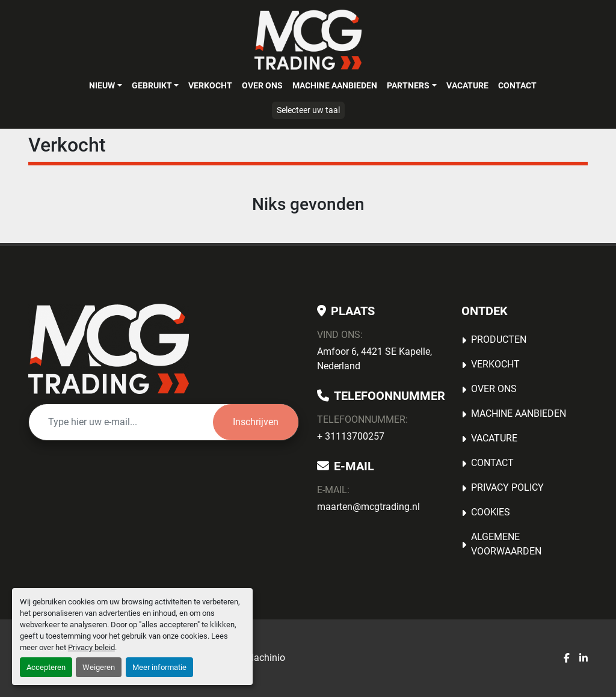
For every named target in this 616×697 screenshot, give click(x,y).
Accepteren (46, 667)
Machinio (265, 658)
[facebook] (567, 659)
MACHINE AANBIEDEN (335, 85)
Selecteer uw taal (308, 110)
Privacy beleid (91, 647)
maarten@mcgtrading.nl (368, 507)
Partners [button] (408, 85)
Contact (517, 85)
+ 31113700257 (351, 436)
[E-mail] (121, 422)
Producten (499, 339)
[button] (105, 85)
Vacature (467, 85)
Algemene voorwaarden (506, 544)
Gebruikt (152, 85)
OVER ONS (262, 85)
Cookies (491, 512)
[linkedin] (584, 659)
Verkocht (210, 85)
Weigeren (99, 667)
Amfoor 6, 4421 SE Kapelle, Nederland (374, 359)
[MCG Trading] (109, 349)
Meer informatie (159, 667)
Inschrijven (256, 422)
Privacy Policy (507, 487)
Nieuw (102, 85)
